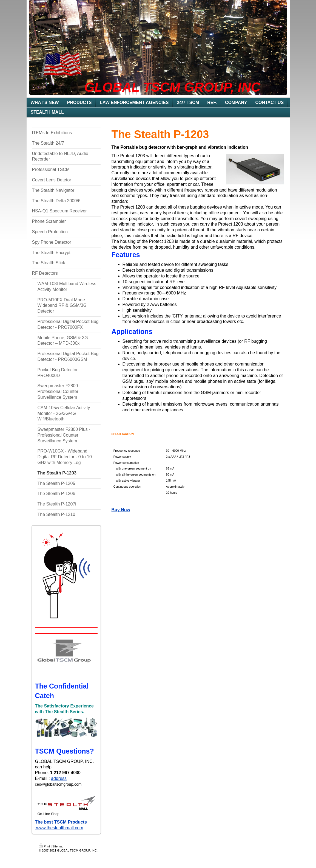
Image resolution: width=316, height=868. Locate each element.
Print (45, 846)
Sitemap (58, 846)
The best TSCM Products (61, 822)
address (59, 778)
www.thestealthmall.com (59, 828)
